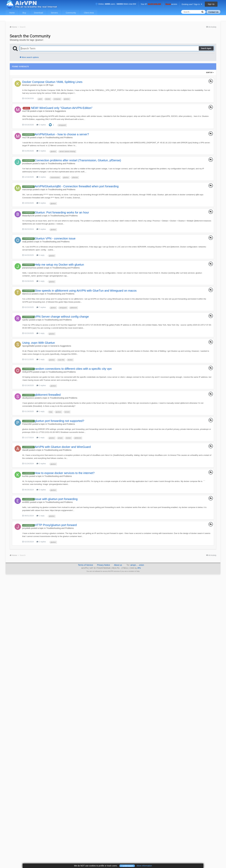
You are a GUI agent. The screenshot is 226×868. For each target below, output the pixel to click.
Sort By (210, 73)
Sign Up (211, 4)
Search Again (206, 48)
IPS (139, 568)
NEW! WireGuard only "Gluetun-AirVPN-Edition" (62, 108)
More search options (29, 57)
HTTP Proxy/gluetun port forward (56, 525)
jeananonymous (29, 268)
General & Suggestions (56, 111)
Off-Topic (50, 85)
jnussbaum (27, 163)
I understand (127, 866)
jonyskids (26, 528)
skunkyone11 (28, 398)
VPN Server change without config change (62, 317)
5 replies (41, 229)
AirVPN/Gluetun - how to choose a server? (62, 134)
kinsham (26, 85)
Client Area (89, 13)
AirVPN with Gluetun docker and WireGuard (63, 447)
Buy (24, 13)
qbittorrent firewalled (48, 395)
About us (118, 565)
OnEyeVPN (27, 372)
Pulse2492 (27, 424)
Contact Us (213, 12)
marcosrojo (27, 189)
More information (144, 866)
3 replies (41, 490)
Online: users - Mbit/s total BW (116, 4)
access (171, 4)
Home (12, 13)
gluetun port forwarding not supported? (59, 421)
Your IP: (151, 4)
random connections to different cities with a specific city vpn (73, 369)
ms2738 (26, 111)
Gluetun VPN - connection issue (55, 238)
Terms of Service (85, 565)
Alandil (25, 450)
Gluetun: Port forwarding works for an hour (62, 212)
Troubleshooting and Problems (59, 137)
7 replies (41, 307)
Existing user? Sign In (192, 4)
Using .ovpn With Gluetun (39, 343)
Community (71, 13)
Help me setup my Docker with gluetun (59, 265)
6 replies (41, 203)
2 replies (41, 125)
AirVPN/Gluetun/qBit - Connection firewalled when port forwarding (77, 186)
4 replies (41, 177)
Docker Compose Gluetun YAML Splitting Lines (52, 82)
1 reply (41, 255)
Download (38, 13)
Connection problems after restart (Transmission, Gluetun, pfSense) (78, 160)
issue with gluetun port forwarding (56, 499)
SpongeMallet (28, 346)
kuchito (25, 476)
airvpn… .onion (137, 565)
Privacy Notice (103, 565)
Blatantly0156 (28, 216)
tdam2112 (27, 294)
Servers (54, 13)
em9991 (26, 502)
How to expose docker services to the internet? (65, 473)
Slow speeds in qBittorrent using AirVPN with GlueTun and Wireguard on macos (86, 291)
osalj (24, 242)
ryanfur (25, 320)
